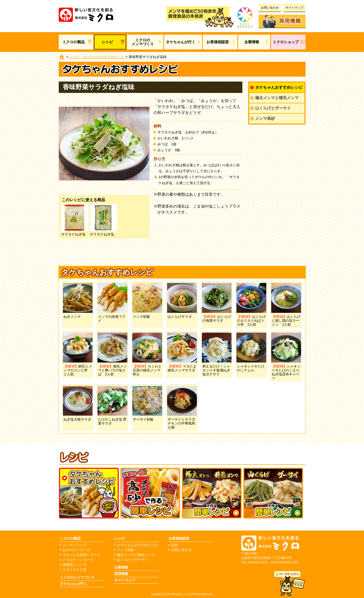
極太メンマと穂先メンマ (277, 98)
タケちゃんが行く (181, 42)
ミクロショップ (286, 42)
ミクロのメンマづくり (143, 42)
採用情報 (282, 20)
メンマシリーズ (75, 545)
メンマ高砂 (265, 118)
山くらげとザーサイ (273, 108)
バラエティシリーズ (78, 560)
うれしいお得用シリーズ (81, 555)
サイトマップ (294, 8)
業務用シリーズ (75, 565)
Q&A (175, 545)
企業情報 (252, 42)
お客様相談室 (218, 42)
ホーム (62, 57)
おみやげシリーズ (76, 550)
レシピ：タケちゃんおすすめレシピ (97, 57)
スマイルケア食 (75, 570)
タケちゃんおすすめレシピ (279, 87)
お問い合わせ (270, 8)
